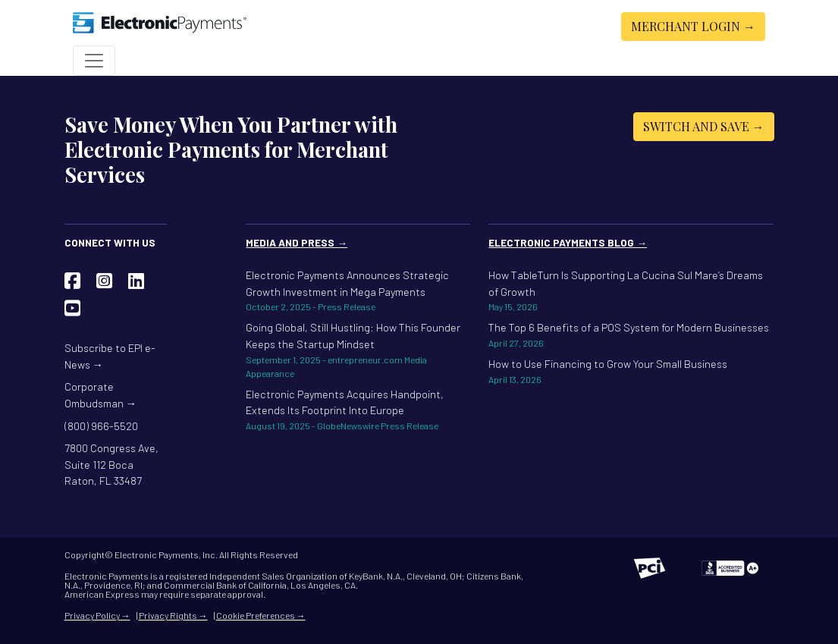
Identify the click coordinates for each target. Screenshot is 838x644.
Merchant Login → (693, 26)
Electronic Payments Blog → (568, 242)
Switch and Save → (704, 126)
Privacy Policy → (97, 615)
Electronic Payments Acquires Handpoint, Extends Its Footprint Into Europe (358, 410)
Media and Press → (297, 242)
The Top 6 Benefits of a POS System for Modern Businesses (631, 335)
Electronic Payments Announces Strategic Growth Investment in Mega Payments (358, 291)
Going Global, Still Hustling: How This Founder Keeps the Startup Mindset (358, 350)
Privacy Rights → (173, 615)
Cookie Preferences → (261, 615)
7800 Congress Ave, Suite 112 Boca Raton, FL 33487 (111, 464)
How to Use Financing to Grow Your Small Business (631, 372)
